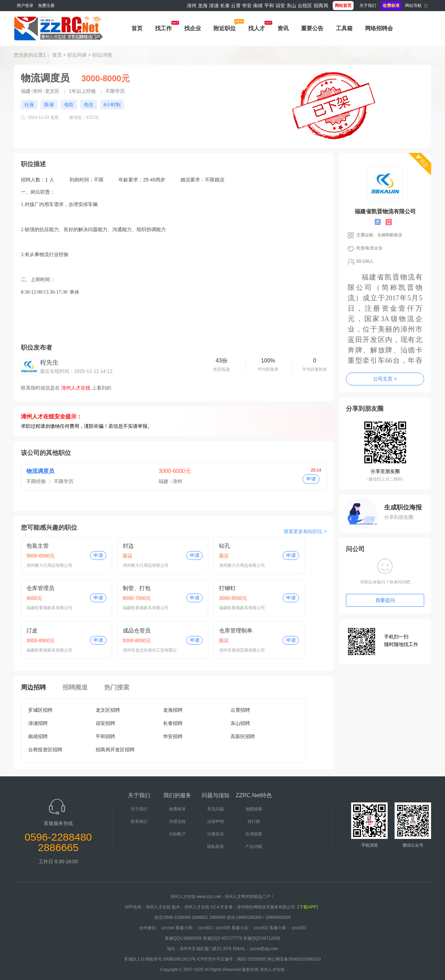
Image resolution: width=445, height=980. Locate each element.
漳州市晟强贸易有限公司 (242, 650)
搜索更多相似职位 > (305, 531)
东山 (291, 6)
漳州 (192, 6)
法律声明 (216, 822)
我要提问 (385, 600)
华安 (247, 6)
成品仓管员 (137, 631)
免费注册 (46, 6)
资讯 (283, 28)
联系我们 (139, 822)
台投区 (305, 6)
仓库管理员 (40, 588)
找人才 (257, 28)
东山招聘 (240, 723)
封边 (128, 546)
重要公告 (312, 28)
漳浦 (214, 6)
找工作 (163, 28)
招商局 (321, 6)
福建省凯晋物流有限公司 (385, 211)
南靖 (258, 6)
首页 (137, 28)
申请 (311, 479)
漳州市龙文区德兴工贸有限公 (150, 650)
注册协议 (216, 834)
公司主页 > (385, 379)
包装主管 (38, 546)
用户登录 (25, 6)
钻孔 (225, 546)
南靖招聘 (38, 736)
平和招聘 (105, 736)
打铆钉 (227, 588)
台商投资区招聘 (45, 750)
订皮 (32, 631)
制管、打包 (137, 588)
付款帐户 (177, 834)
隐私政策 (216, 847)
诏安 (280, 6)
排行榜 (254, 822)
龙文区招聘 (108, 710)
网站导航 (413, 6)
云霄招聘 (240, 710)
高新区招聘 (243, 736)
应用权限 (254, 834)
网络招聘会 (379, 28)
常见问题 (216, 809)
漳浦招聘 (38, 723)
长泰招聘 (173, 723)
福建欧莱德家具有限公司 (49, 608)
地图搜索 (254, 809)
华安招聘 (173, 736)
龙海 (203, 6)
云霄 (236, 6)
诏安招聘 (105, 723)
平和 (269, 6)
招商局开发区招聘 (115, 750)
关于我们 (368, 6)
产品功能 (254, 847)
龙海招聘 (173, 710)
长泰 (225, 6)
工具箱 (344, 28)
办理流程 (177, 822)
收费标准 (177, 809)
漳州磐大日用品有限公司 (49, 565)
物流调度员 (40, 471)
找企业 (193, 28)
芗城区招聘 (40, 710)
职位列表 (77, 55)
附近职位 (225, 28)
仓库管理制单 (236, 631)
